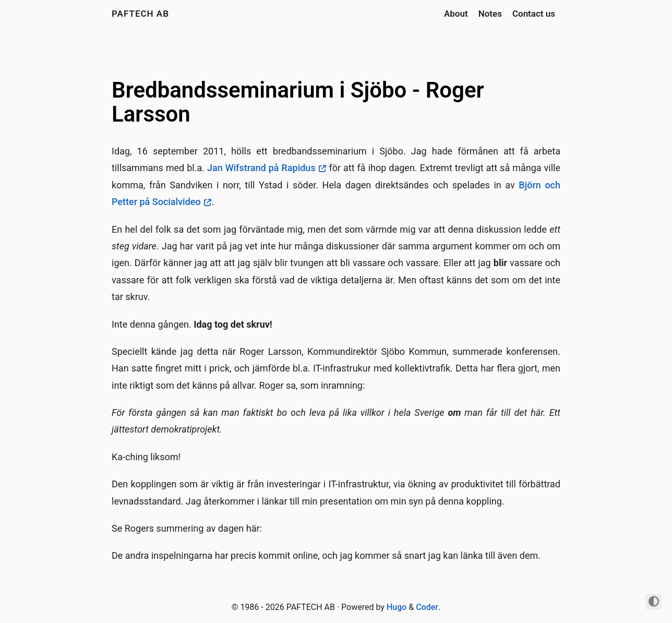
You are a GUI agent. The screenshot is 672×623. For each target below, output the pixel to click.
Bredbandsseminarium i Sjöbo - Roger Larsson (298, 102)
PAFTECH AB (140, 14)
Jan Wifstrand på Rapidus (261, 168)
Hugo (397, 607)
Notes (490, 14)
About (456, 14)
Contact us (534, 14)
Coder (427, 607)
